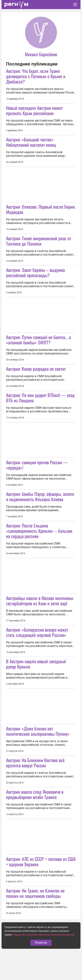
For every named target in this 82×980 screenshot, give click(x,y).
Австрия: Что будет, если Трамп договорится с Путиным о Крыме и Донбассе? (36, 76)
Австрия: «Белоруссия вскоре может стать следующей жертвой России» (37, 632)
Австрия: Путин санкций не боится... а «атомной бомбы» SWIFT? (38, 340)
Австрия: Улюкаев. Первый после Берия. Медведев (41, 209)
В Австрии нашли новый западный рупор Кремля (36, 664)
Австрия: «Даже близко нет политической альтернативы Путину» (38, 731)
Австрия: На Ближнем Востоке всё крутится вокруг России (35, 763)
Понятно (41, 943)
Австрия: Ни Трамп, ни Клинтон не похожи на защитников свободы (35, 893)
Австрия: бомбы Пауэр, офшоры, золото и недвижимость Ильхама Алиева (40, 496)
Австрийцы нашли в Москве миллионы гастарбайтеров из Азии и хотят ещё (40, 601)
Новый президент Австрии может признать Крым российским (34, 110)
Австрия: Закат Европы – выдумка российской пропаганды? (35, 272)
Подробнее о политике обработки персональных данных (44, 935)
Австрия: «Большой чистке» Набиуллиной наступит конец (31, 142)
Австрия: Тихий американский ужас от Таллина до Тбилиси (39, 241)
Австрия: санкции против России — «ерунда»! (37, 465)
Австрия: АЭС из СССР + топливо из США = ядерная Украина (41, 861)
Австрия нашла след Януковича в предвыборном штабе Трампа (35, 794)
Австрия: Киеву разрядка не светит (36, 369)
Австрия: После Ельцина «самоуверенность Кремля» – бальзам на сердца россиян (39, 531)
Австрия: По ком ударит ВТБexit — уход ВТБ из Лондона (40, 398)
